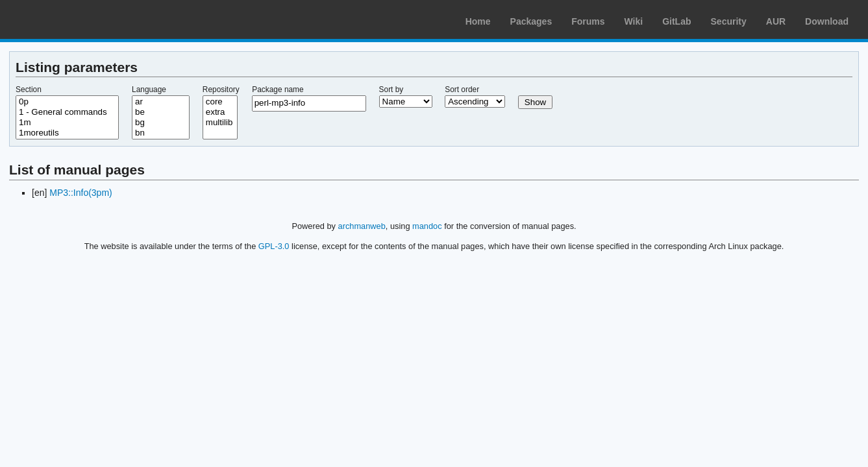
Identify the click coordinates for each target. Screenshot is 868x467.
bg (161, 123)
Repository (221, 90)
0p (67, 102)
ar (161, 102)
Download (827, 21)
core (220, 102)
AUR (776, 21)
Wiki (634, 21)
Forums (588, 21)
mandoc (427, 226)
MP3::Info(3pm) (81, 193)
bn (161, 133)
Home (478, 21)
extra (220, 112)
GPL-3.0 (274, 246)
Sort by (391, 90)
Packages (531, 21)
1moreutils (67, 133)
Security (729, 21)
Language (149, 90)
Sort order (462, 90)
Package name (278, 90)
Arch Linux (71, 19)
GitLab (676, 21)
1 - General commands (67, 112)
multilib (220, 123)
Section (29, 90)
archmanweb (362, 226)
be (161, 112)
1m (67, 123)
